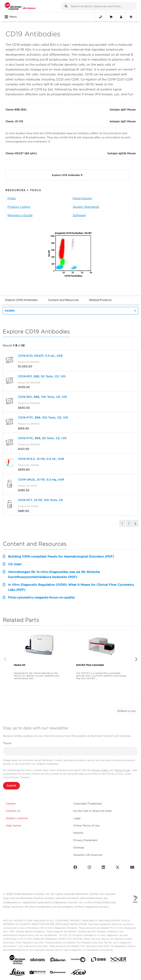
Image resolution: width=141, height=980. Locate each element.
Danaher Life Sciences (88, 855)
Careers (11, 804)
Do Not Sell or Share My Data (92, 811)
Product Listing (19, 207)
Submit (11, 786)
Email (7, 743)
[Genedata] (78, 960)
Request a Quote (20, 215)
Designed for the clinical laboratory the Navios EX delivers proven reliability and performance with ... (37, 676)
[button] (66, 6)
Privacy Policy (100, 770)
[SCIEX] (78, 973)
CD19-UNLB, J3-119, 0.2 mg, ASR (41, 480)
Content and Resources (63, 300)
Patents (78, 833)
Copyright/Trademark (88, 804)
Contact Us (13, 811)
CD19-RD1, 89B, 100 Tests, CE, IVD (43, 397)
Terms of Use (122, 770)
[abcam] (38, 960)
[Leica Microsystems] (17, 973)
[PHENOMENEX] (58, 973)
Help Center (14, 826)
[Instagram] (89, 868)
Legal (77, 818)
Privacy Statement (85, 840)
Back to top (126, 711)
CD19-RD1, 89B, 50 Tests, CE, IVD (42, 376)
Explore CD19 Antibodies (21, 300)
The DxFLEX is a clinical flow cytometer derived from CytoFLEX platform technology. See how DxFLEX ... (101, 676)
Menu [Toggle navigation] (11, 17)
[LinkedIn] (103, 868)
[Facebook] (75, 868)
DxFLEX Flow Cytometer (90, 665)
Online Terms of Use (86, 826)
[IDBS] (98, 960)
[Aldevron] (58, 960)
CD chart (15, 564)
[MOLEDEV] (38, 973)
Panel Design (82, 198)
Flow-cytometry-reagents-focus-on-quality (41, 597)
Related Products (100, 300)
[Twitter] (118, 868)
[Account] (121, 17)
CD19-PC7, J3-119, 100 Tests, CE (40, 500)
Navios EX (20, 665)
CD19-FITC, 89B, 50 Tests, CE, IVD (42, 438)
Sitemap (79, 848)
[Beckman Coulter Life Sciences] (20, 6)
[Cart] (111, 17)
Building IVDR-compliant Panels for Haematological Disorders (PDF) (61, 557)
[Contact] (100, 17)
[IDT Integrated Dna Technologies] (119, 960)
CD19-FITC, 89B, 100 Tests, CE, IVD (43, 418)
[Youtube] (132, 868)
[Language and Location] (131, 17)
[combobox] (99, 6)
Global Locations (17, 818)
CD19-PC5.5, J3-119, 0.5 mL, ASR (41, 459)
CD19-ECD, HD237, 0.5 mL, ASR (40, 356)
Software (79, 215)
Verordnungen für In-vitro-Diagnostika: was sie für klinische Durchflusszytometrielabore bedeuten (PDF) (54, 574)
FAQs (12, 198)
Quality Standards (86, 207)
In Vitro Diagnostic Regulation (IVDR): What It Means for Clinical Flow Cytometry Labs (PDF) (71, 587)
